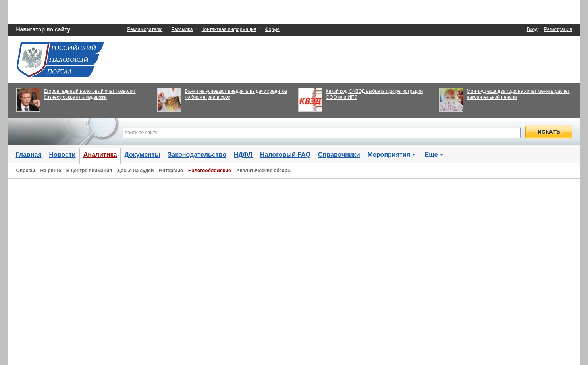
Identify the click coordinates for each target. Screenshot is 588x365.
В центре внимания (89, 171)
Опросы (26, 171)
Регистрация (558, 29)
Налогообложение (210, 171)
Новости (63, 155)
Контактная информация (229, 29)
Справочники (339, 155)
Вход (532, 30)
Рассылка (182, 29)
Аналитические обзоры (264, 171)
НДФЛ (243, 155)
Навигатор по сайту (43, 29)
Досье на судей (135, 171)
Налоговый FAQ (285, 155)
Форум (272, 29)
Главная (29, 155)
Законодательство (197, 155)
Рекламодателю (145, 29)
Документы (142, 155)
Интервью (171, 171)
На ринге (51, 171)
